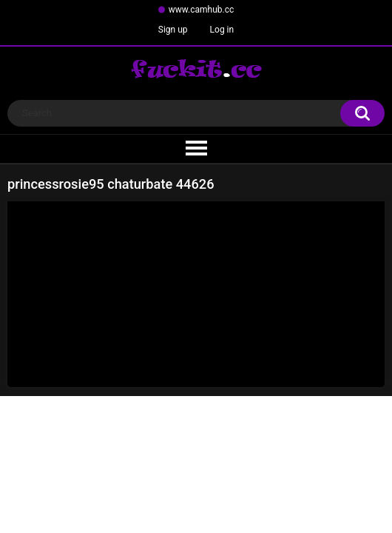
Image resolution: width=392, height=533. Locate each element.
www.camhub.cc (202, 10)
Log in (222, 30)
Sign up (173, 30)
